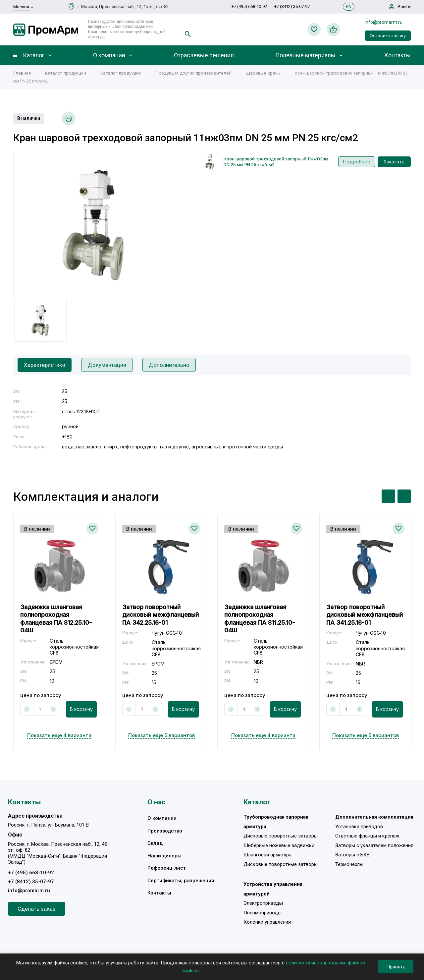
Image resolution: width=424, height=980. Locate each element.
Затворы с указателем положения (374, 845)
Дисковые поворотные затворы (281, 836)
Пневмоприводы (263, 913)
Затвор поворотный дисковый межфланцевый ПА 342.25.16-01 (160, 615)
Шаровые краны (263, 73)
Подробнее (357, 162)
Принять (396, 967)
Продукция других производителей (194, 73)
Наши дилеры (164, 856)
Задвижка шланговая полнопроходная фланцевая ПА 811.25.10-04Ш (260, 619)
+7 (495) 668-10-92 (249, 6)
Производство (165, 831)
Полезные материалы (305, 55)
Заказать (394, 162)
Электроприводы (263, 903)
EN (349, 7)
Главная (22, 73)
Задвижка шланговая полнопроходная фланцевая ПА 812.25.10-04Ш (56, 619)
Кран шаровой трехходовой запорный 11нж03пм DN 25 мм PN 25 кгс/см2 (276, 162)
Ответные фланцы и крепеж (367, 836)
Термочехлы (349, 864)
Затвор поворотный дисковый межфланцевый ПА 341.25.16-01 (365, 615)
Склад (155, 843)
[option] (94, 225)
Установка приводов (359, 827)
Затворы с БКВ (352, 855)
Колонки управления (267, 922)
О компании (109, 55)
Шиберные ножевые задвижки (279, 845)
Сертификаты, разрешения (181, 881)
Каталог (34, 55)
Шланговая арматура (267, 855)
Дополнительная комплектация (374, 817)
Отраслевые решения (204, 55)
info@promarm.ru (384, 22)
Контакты (397, 55)
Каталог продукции (66, 73)
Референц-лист (167, 868)
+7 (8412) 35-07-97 (292, 6)
